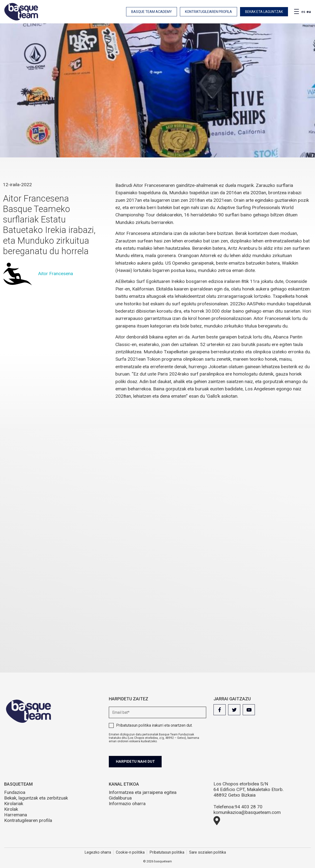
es (303, 12)
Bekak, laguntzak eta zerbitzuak (36, 798)
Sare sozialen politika (208, 852)
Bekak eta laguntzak (264, 12)
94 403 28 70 (249, 807)
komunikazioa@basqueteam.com (247, 812)
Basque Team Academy (152, 12)
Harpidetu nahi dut (136, 762)
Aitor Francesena (56, 274)
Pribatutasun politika (134, 725)
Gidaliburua (120, 798)
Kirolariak (14, 804)
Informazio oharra (127, 804)
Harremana (16, 815)
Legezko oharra (98, 852)
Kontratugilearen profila (208, 12)
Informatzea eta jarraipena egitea (143, 792)
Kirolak (11, 809)
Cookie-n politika (130, 852)
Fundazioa (15, 792)
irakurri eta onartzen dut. (154, 725)
